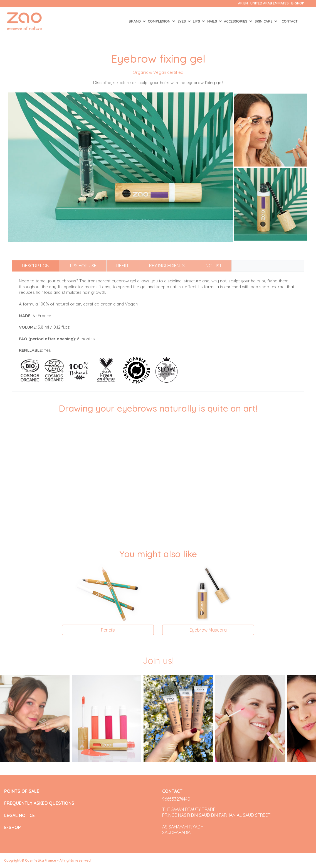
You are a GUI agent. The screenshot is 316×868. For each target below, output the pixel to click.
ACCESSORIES (236, 21)
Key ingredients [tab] (167, 266)
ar (240, 3)
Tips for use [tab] (83, 266)
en (246, 3)
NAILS (213, 21)
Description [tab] (36, 266)
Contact (290, 21)
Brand (135, 21)
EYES (182, 21)
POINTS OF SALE (22, 791)
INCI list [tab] (213, 266)
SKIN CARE (264, 21)
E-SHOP (298, 3)
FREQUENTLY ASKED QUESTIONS (39, 803)
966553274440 (176, 799)
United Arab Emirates (270, 3)
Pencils (108, 630)
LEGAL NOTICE (19, 816)
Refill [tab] (123, 266)
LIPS (197, 21)
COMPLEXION (160, 21)
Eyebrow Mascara (208, 630)
